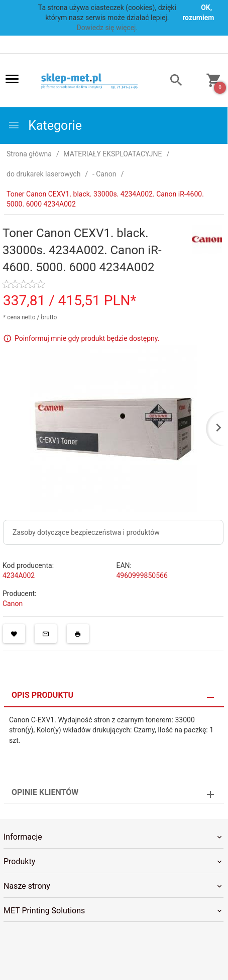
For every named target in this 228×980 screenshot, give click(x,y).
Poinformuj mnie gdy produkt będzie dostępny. (87, 338)
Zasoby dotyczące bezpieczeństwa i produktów (86, 532)
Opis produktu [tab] (42, 695)
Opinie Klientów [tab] (45, 792)
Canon (13, 604)
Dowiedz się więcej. (107, 28)
